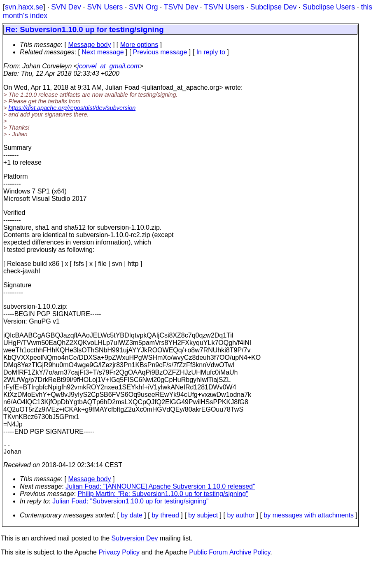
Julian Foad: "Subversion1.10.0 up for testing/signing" (131, 504)
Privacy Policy (119, 556)
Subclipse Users (329, 7)
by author (241, 518)
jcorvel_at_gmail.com (108, 66)
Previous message (160, 52)
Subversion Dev (135, 542)
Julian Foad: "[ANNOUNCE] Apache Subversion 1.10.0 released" (160, 490)
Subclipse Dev (273, 7)
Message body (89, 45)
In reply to (211, 52)
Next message (103, 52)
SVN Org (143, 7)
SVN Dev (66, 7)
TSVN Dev (181, 7)
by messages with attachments (309, 518)
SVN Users (105, 7)
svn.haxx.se (24, 7)
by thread (165, 518)
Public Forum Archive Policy (230, 556)
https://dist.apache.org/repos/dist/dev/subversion (72, 108)
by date (131, 518)
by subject (203, 518)
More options (139, 45)
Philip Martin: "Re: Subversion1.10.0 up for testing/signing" (163, 497)
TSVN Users (224, 7)
